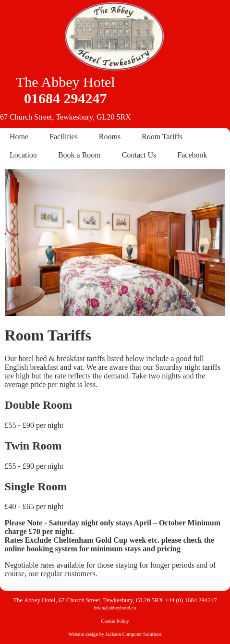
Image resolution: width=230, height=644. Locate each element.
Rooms (110, 137)
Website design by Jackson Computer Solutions (115, 634)
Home (19, 137)
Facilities (64, 137)
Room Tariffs (162, 137)
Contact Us (139, 155)
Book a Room (79, 155)
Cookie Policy (115, 621)
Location (23, 155)
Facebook (192, 155)
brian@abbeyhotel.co (115, 608)
